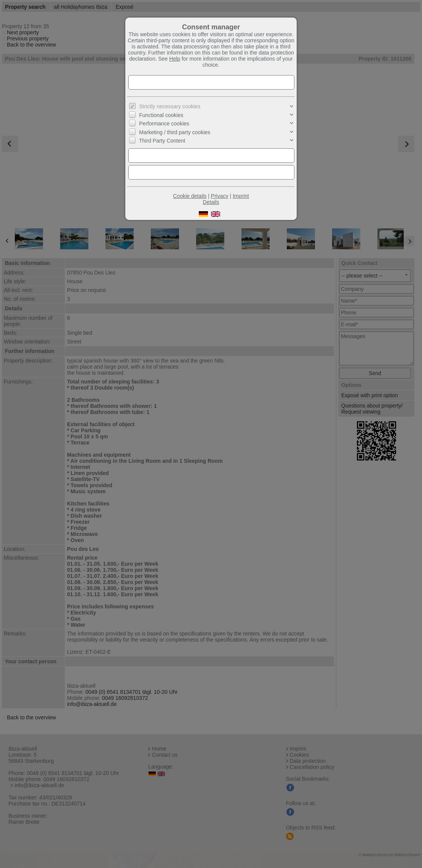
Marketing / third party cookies (175, 132)
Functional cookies (161, 115)
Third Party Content (162, 141)
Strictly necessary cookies (170, 106)
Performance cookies (164, 124)
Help (175, 59)
